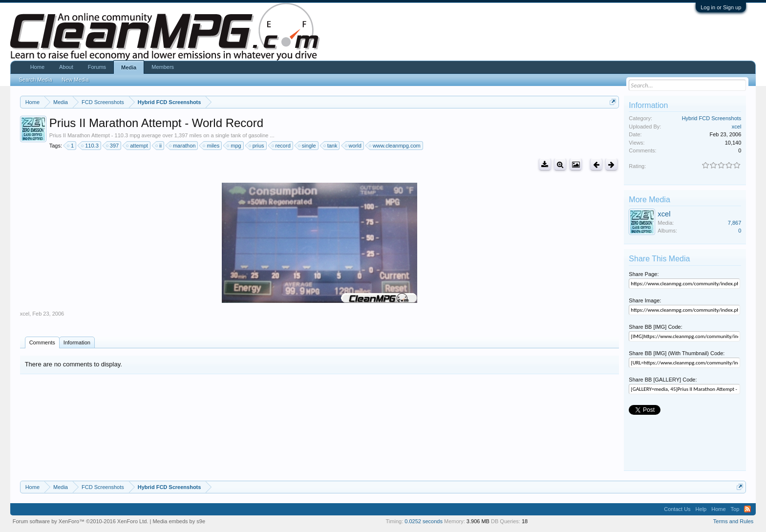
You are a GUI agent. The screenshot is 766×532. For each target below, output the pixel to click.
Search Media (36, 80)
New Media (75, 80)
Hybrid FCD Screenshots (712, 118)
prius (257, 146)
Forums (97, 67)
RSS (747, 509)
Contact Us (677, 509)
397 (113, 146)
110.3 (90, 146)
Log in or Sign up (721, 7)
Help (701, 509)
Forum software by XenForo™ (81, 521)
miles (212, 146)
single (308, 146)
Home (37, 67)
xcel (25, 314)
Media (129, 67)
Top (735, 509)
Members (163, 67)
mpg (234, 146)
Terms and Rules (734, 521)
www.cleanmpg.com (395, 146)
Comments (42, 342)
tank (331, 146)
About (66, 67)
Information (77, 342)
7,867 (735, 223)
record (282, 146)
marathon (183, 146)
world (354, 146)
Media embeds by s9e (179, 521)
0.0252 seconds (424, 521)
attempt (138, 146)
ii (159, 146)
